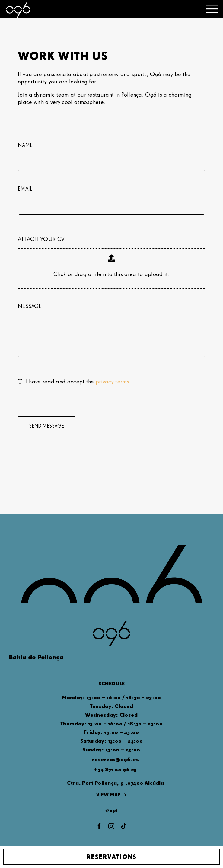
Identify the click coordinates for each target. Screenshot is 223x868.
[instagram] (111, 826)
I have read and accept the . (78, 381)
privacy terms (112, 381)
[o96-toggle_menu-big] (212, 7)
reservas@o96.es (116, 759)
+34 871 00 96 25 (115, 769)
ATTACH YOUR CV (41, 239)
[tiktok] (124, 826)
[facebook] (99, 826)
